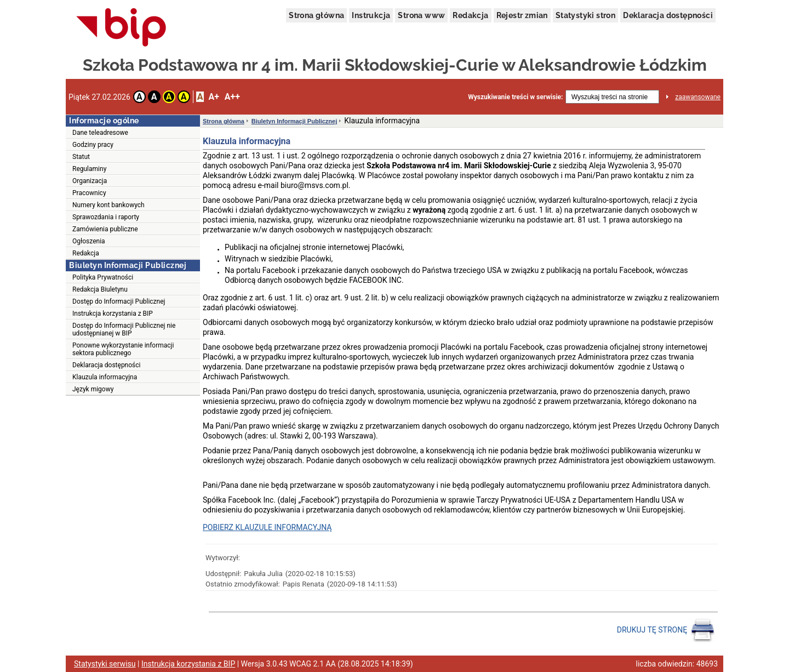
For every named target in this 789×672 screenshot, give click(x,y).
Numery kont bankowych (108, 205)
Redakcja (470, 15)
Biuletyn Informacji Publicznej (294, 121)
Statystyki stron (585, 15)
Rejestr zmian (522, 15)
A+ (213, 97)
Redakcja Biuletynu (100, 289)
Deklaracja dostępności (668, 15)
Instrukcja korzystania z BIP (113, 314)
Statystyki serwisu (105, 664)
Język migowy (93, 389)
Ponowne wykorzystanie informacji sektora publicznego (123, 349)
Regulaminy (89, 169)
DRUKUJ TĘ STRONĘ (666, 630)
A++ (232, 97)
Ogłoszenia (89, 241)
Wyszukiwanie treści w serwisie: (515, 97)
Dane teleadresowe (100, 133)
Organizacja (90, 181)
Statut (81, 157)
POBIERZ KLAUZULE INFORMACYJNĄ (267, 527)
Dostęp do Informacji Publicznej (119, 301)
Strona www (421, 15)
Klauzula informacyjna (105, 377)
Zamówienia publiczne (105, 229)
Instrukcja (371, 15)
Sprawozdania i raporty (106, 217)
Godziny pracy (93, 145)
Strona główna (316, 15)
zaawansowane (698, 97)
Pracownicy (89, 193)
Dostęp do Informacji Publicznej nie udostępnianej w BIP (124, 329)
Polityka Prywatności (103, 277)
